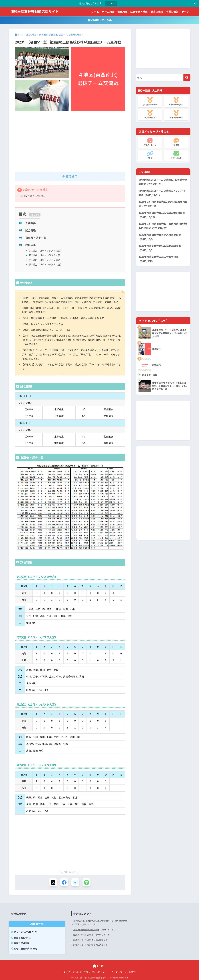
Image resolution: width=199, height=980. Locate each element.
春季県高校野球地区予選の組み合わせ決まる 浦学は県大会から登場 (99, 921)
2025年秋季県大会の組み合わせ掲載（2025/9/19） (157, 256)
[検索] (187, 78)
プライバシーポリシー (95, 971)
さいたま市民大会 (150, 102)
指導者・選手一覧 (35, 237)
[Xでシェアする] (53, 881)
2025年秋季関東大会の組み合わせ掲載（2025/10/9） (159, 235)
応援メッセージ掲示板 (82, 933)
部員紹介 (122, 12)
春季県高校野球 (176, 114)
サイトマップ (115, 971)
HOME (99, 965)
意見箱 (176, 142)
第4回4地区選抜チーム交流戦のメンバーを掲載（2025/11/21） (163, 192)
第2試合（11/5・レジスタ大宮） (45, 263)
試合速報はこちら (100, 20)
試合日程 (30, 230)
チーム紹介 (108, 12)
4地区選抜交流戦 (176, 102)
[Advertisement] (70, 140)
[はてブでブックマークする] (76, 881)
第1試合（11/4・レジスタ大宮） (45, 250)
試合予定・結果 (139, 12)
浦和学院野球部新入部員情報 (85, 928)
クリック (111, 3)
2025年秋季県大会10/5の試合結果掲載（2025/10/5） (159, 245)
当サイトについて (72, 971)
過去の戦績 (157, 12)
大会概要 (30, 223)
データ (185, 12)
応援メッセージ (150, 142)
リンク (150, 155)
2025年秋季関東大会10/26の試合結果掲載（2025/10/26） (161, 213)
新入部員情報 (150, 114)
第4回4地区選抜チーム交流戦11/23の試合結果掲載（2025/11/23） (163, 182)
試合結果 (30, 244)
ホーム (95, 12)
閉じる (35, 214)
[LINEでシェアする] (87, 881)
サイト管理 (130, 971)
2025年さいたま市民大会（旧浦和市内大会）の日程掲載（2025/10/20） (162, 224)
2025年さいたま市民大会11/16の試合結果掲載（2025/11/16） (163, 203)
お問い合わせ (176, 155)
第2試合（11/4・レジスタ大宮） (45, 254)
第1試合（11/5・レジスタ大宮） (45, 259)
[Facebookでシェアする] (64, 881)
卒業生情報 (172, 12)
